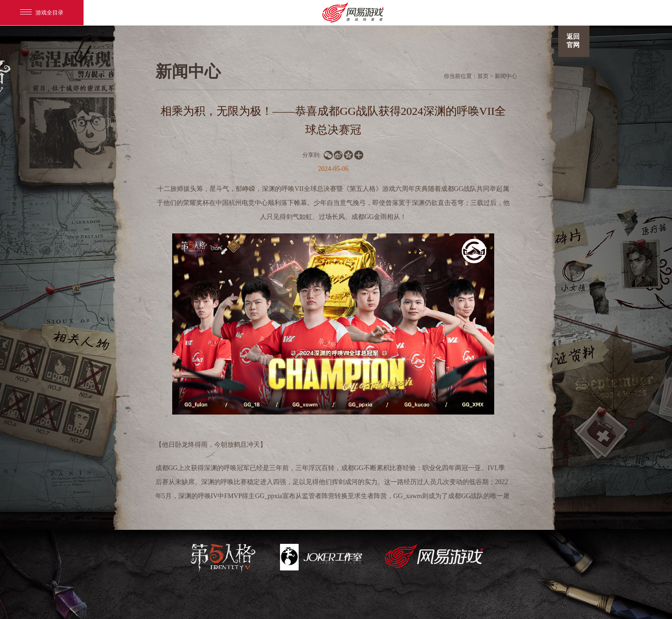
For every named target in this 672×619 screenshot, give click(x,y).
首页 (483, 76)
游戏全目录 (42, 13)
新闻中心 (506, 76)
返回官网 (573, 41)
